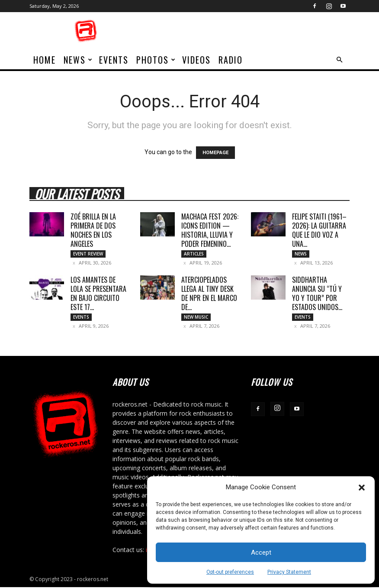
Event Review (88, 254)
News (78, 60)
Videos (196, 60)
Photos (156, 60)
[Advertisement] (248, 31)
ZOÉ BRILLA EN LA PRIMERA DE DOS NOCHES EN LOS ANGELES (93, 230)
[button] (362, 488)
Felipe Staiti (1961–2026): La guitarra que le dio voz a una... (319, 230)
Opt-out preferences (230, 572)
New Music (196, 317)
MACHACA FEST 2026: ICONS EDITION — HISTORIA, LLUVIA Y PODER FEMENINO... (210, 230)
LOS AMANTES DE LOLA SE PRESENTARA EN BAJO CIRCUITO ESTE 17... (98, 294)
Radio (231, 60)
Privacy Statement (289, 572)
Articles (194, 254)
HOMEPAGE (215, 153)
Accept (261, 552)
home (45, 60)
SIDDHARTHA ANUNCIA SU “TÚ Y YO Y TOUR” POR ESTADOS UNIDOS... (317, 294)
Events (114, 60)
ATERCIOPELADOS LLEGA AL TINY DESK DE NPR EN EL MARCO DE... (209, 294)
